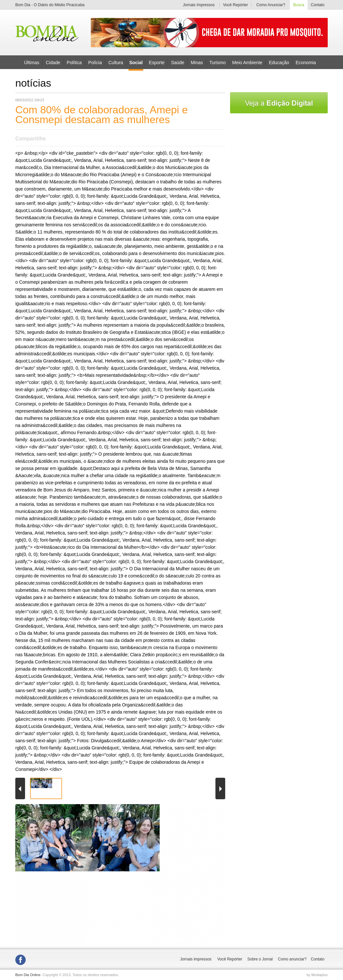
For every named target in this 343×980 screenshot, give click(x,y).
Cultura (116, 62)
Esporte (157, 62)
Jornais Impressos (199, 5)
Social (136, 63)
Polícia (95, 62)
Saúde (178, 62)
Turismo (217, 62)
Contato (318, 5)
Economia (306, 62)
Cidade (53, 62)
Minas (197, 62)
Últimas (32, 62)
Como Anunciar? (271, 5)
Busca (299, 5)
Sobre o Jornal (260, 959)
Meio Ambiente (247, 62)
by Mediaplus (317, 975)
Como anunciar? (292, 959)
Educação (279, 62)
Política (74, 62)
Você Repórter (235, 5)
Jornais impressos (196, 959)
